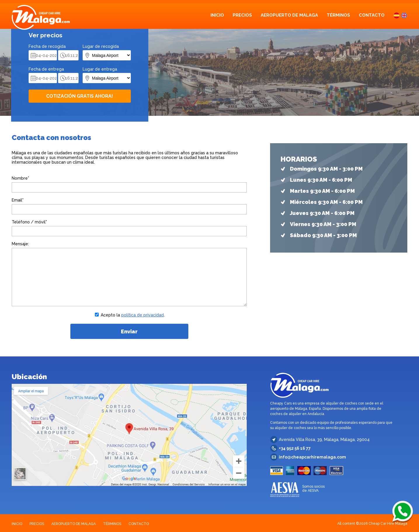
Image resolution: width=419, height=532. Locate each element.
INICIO (217, 15)
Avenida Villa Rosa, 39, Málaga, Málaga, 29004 (324, 440)
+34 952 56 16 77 (295, 448)
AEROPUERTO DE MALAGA (289, 15)
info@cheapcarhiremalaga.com (312, 457)
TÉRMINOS (338, 15)
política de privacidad (142, 315)
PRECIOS (242, 15)
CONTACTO (372, 15)
